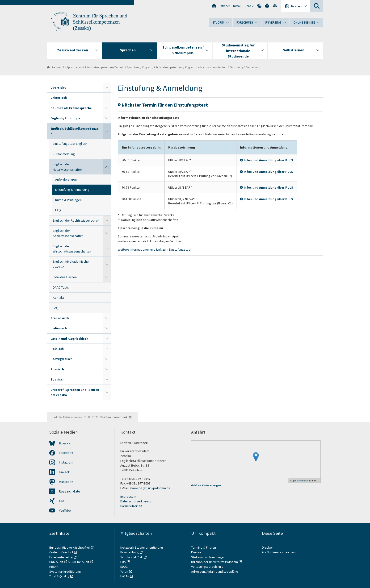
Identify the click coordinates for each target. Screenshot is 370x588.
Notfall (237, 6)
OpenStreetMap (299, 481)
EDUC (124, 567)
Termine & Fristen (204, 547)
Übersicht (58, 87)
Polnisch (57, 349)
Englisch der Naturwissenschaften (206, 67)
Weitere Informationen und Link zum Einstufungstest (155, 249)
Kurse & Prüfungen (68, 200)
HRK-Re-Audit (80, 562)
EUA (123, 562)
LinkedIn (65, 472)
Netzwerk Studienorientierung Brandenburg (142, 550)
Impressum (128, 497)
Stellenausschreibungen (208, 557)
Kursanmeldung (64, 154)
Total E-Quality (59, 576)
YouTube (65, 510)
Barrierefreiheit (131, 506)
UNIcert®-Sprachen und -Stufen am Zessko (75, 392)
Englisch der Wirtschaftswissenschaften (72, 249)
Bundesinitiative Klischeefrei (69, 547)
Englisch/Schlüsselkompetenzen (162, 67)
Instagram (66, 462)
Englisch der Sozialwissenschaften (68, 233)
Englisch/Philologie (65, 118)
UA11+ (125, 576)
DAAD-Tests (61, 287)
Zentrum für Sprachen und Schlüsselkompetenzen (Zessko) (100, 22)
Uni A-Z (249, 6)
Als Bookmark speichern (279, 552)
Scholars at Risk (132, 557)
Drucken (268, 547)
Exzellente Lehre (61, 557)
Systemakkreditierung (65, 571)
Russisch (57, 369)
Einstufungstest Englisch (70, 144)
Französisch (60, 318)
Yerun (124, 571)
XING (62, 501)
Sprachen (133, 67)
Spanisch (57, 379)
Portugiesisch (61, 359)
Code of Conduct (61, 552)
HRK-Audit (56, 562)
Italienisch (59, 328)
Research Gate (69, 491)
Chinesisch (59, 98)
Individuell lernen (65, 277)
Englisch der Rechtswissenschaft (76, 220)
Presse (197, 552)
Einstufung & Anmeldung (245, 67)
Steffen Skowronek (114, 417)
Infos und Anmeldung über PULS (268, 160)
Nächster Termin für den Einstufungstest (165, 105)
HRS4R (54, 567)
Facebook (66, 453)
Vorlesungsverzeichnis (208, 567)
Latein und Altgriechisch (69, 339)
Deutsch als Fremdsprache (71, 108)
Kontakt (58, 298)
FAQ (58, 210)
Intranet (225, 6)
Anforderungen (66, 179)
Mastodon (66, 482)
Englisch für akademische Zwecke (71, 264)
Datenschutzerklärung (136, 501)
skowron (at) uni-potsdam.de (150, 488)
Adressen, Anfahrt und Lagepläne (215, 571)
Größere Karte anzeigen (206, 486)
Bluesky (65, 443)
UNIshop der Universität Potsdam (214, 562)
